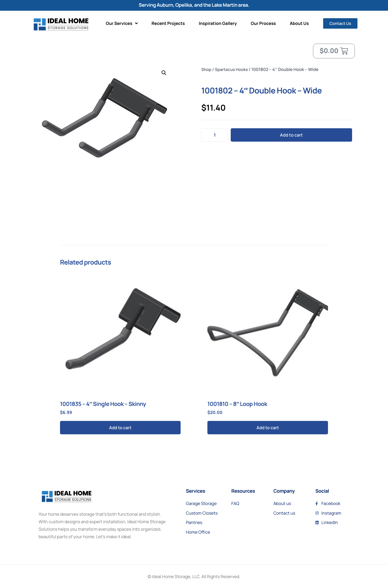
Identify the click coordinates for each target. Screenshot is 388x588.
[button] (164, 73)
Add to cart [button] (120, 428)
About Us (299, 23)
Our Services (122, 23)
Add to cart (291, 135)
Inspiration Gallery (218, 23)
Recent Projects (168, 23)
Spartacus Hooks (233, 69)
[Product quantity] (215, 135)
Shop (207, 69)
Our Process (263, 23)
